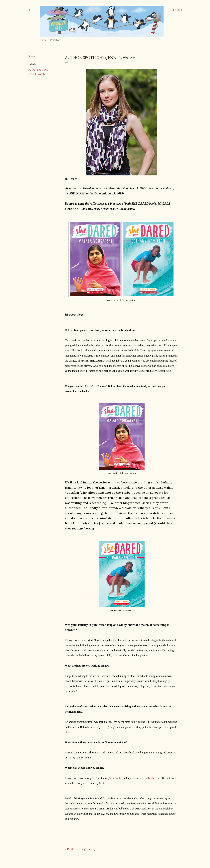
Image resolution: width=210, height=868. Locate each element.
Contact (56, 40)
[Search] (177, 10)
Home (44, 40)
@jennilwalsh (115, 778)
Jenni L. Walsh (37, 74)
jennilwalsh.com (151, 778)
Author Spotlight (38, 70)
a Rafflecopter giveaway (80, 849)
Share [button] (32, 56)
